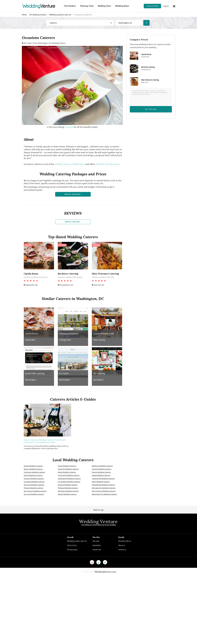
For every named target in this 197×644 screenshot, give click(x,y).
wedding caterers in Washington (70, 164)
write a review (73, 222)
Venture (39, 6)
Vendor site (97, 550)
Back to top (98, 510)
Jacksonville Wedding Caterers (103, 478)
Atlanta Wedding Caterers (33, 466)
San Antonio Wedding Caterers (35, 491)
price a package (73, 194)
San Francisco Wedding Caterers (104, 491)
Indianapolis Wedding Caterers (69, 478)
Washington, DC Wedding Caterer (52, 43)
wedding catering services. (108, 164)
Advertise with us (125, 541)
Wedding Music (122, 6)
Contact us (122, 550)
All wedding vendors (38, 15)
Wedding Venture (98, 521)
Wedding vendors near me (77, 541)
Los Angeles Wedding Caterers (69, 482)
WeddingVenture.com (105, 572)
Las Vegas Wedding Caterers (34, 482)
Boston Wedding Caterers (33, 469)
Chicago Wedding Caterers (102, 469)
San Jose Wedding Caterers (34, 494)
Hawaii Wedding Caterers (101, 475)
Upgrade (69, 127)
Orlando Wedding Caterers (68, 485)
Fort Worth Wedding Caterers (69, 475)
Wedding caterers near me (60, 15)
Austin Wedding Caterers (67, 466)
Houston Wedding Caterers (34, 478)
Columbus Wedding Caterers (34, 472)
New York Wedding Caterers (34, 485)
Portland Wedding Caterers (68, 488)
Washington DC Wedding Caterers (104, 494)
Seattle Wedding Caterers (67, 494)
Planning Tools (87, 6)
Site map (96, 541)
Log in (166, 6)
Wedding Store (104, 6)
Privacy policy (72, 550)
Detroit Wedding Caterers (33, 475)
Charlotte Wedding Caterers (68, 469)
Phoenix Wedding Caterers (34, 488)
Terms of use (72, 545)
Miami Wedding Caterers (101, 482)
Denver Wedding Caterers (101, 472)
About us (122, 545)
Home (24, 15)
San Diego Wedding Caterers (68, 491)
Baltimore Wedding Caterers (102, 466)
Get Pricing (151, 109)
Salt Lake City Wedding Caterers (104, 488)
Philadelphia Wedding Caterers (103, 485)
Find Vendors (70, 6)
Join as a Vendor (152, 6)
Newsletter (97, 545)
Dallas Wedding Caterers (67, 472)
